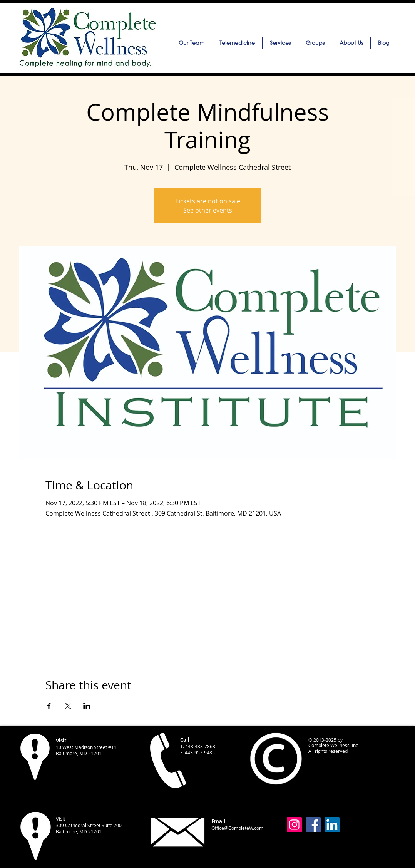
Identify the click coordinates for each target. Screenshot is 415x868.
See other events (208, 210)
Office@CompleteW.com (237, 828)
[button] (280, 43)
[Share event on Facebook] (49, 706)
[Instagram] (294, 825)
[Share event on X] (68, 706)
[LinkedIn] (332, 825)
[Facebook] (313, 825)
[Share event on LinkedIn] (87, 706)
